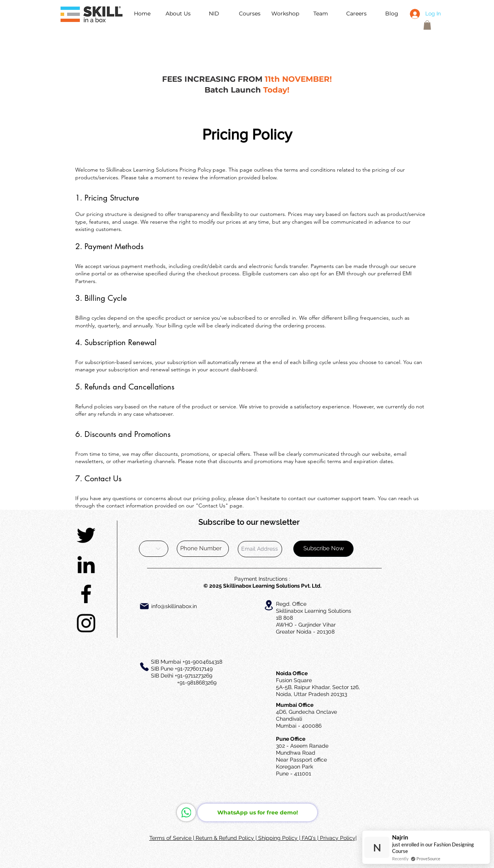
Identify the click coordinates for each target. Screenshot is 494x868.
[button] (427, 25)
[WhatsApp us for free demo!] (257, 812)
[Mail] (144, 606)
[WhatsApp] (186, 812)
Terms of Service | (173, 838)
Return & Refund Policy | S (229, 838)
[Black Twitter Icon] (86, 535)
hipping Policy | (282, 838)
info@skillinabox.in (174, 606)
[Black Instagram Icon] (86, 623)
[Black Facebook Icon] (86, 594)
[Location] (269, 605)
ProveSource (428, 859)
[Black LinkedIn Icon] (86, 565)
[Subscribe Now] (323, 549)
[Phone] (144, 667)
